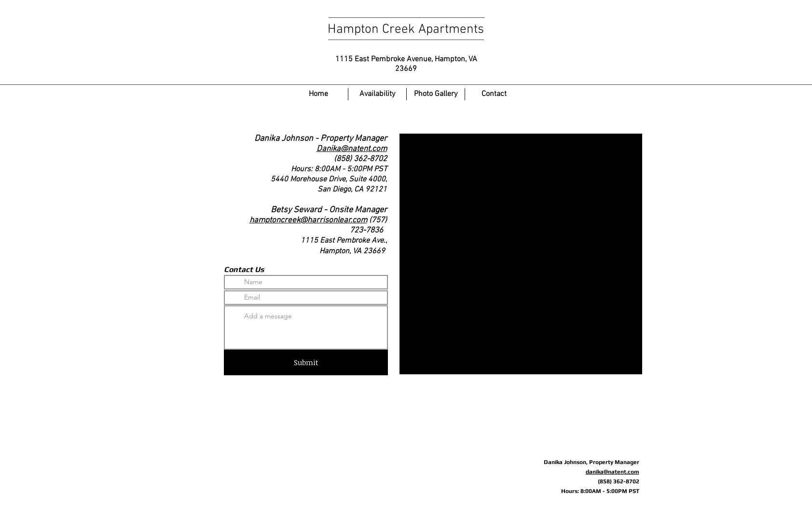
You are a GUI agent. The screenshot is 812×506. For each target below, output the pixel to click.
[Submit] (306, 362)
